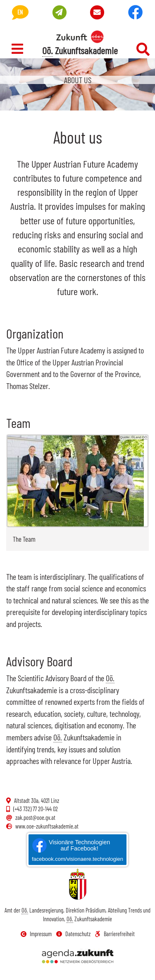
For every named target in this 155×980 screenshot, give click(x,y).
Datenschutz (73, 934)
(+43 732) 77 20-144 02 (32, 809)
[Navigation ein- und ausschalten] (17, 49)
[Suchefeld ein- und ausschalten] (143, 49)
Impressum (36, 934)
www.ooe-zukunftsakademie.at (42, 826)
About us (78, 80)
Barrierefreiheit (115, 934)
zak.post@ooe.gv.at (31, 818)
